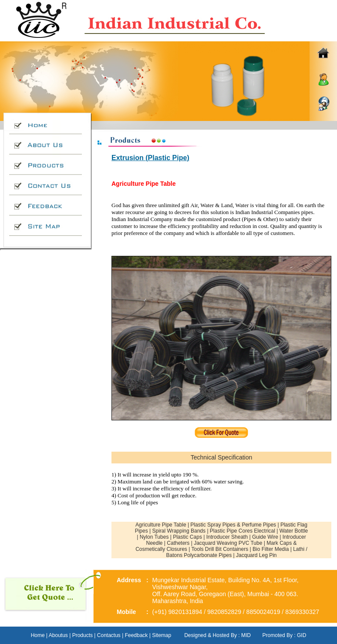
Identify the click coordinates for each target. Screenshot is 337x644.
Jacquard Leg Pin (256, 555)
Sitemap (162, 635)
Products (83, 635)
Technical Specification (222, 457)
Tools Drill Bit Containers (220, 549)
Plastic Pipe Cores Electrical (243, 531)
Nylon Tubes (154, 537)
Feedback (136, 635)
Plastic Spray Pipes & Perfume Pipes (233, 525)
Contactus (109, 635)
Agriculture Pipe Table (161, 525)
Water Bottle (294, 531)
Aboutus (58, 635)
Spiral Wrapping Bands (179, 531)
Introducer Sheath (227, 537)
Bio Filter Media (271, 549)
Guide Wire (265, 537)
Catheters (178, 543)
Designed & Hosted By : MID (217, 635)
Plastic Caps (187, 537)
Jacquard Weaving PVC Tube (228, 543)
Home (38, 635)
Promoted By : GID (285, 635)
